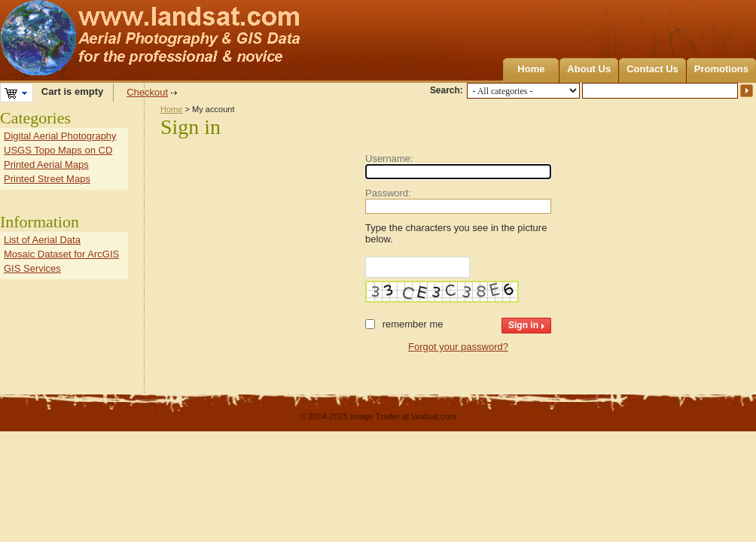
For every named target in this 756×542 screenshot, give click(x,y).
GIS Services (32, 268)
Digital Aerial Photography (60, 136)
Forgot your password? (458, 347)
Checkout (147, 92)
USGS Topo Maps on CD (58, 150)
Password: (388, 193)
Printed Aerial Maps (46, 164)
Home (531, 69)
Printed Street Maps (47, 179)
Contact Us (652, 69)
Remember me (413, 324)
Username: (389, 158)
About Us (589, 69)
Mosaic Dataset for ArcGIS (61, 254)
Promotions (721, 69)
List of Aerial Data (42, 240)
